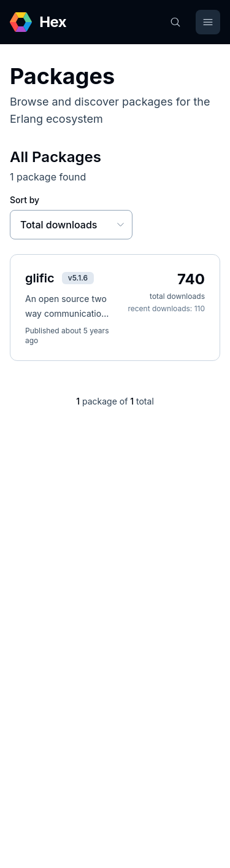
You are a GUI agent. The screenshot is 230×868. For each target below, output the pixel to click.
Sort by (25, 200)
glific (40, 278)
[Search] (175, 22)
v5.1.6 (78, 278)
